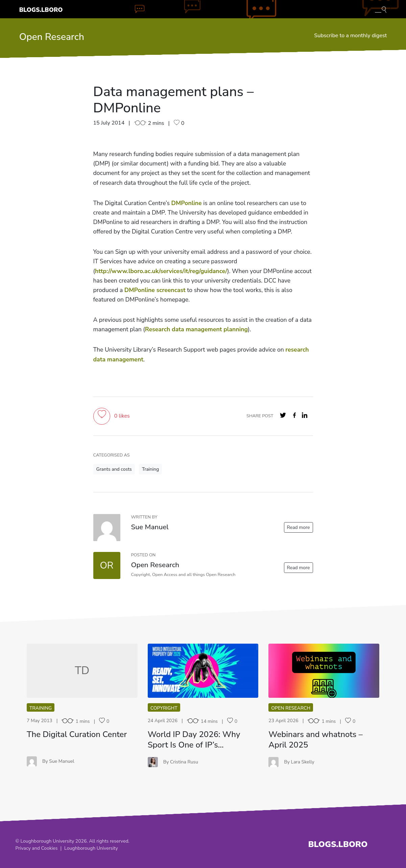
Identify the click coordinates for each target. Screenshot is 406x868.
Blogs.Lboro (41, 10)
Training (150, 469)
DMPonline (187, 203)
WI (203, 671)
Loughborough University (91, 848)
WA (324, 671)
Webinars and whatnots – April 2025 (315, 740)
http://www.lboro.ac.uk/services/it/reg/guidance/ (161, 271)
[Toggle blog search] (381, 9)
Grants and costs (114, 469)
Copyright (164, 708)
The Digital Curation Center (77, 734)
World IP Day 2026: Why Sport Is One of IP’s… (194, 740)
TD (82, 671)
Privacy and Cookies (37, 848)
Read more (298, 527)
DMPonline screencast (155, 290)
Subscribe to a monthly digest (350, 36)
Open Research (52, 37)
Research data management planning (196, 329)
